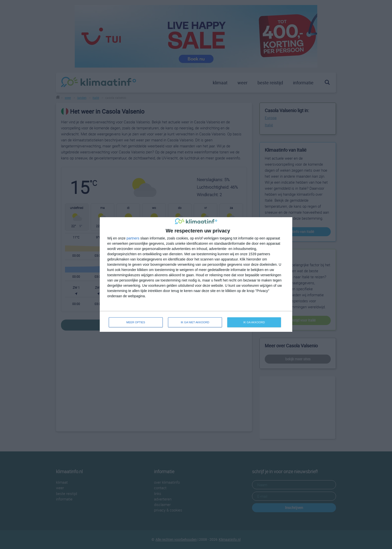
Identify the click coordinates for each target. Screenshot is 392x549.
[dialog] (196, 275)
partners (133, 238)
